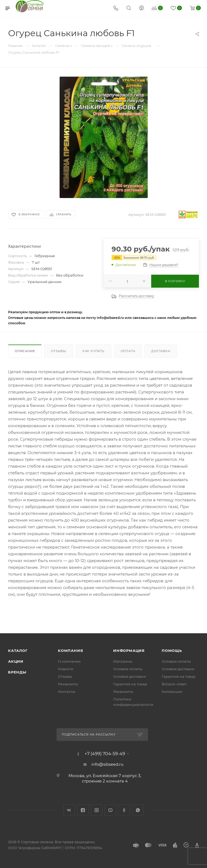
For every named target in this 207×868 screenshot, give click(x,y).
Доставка (161, 351)
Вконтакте (69, 810)
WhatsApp (138, 810)
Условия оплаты (128, 669)
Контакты (67, 692)
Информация (129, 651)
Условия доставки (130, 676)
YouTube (110, 810)
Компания (70, 651)
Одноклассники (124, 810)
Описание (25, 351)
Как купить (94, 351)
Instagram (97, 810)
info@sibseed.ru (107, 764)
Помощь (172, 651)
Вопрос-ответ (174, 684)
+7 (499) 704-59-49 (105, 754)
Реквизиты (68, 684)
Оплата (128, 351)
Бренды (17, 672)
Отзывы (59, 351)
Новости (66, 669)
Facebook (83, 810)
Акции (16, 661)
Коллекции (172, 692)
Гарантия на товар (130, 684)
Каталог (18, 651)
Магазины (123, 661)
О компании (69, 661)
